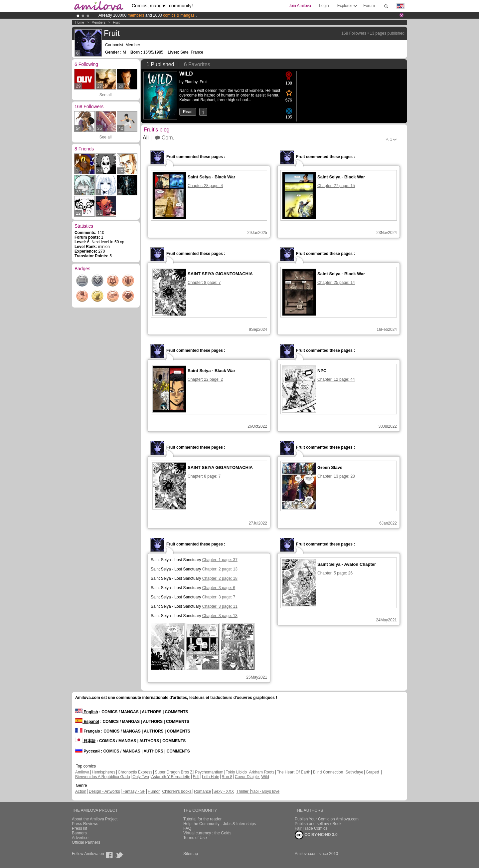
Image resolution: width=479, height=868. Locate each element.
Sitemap (191, 854)
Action (81, 791)
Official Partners (86, 842)
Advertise (80, 838)
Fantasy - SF (134, 791)
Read (188, 112)
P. (389, 139)
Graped (372, 772)
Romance (202, 791)
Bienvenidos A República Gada (103, 777)
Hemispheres (104, 772)
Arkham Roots (262, 772)
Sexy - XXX (224, 791)
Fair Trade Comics (311, 828)
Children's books (177, 791)
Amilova (82, 772)
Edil (196, 777)
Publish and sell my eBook (318, 824)
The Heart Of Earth (294, 772)
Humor (154, 791)
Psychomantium (209, 772)
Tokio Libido (236, 772)
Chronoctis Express (135, 772)
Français (88, 731)
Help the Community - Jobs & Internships (220, 824)
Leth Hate (211, 777)
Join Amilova (300, 6)
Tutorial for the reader (202, 819)
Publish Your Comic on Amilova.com (327, 819)
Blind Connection (328, 772)
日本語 (85, 741)
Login (324, 6)
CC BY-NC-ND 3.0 (316, 835)
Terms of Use (195, 838)
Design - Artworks (104, 791)
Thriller (243, 791)
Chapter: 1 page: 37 (220, 560)
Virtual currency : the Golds (207, 833)
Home (80, 22)
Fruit (116, 22)
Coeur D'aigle (247, 777)
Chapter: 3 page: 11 (220, 606)
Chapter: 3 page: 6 (219, 588)
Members (98, 22)
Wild (265, 777)
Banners (79, 833)
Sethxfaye (354, 772)
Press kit (80, 828)
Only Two (141, 777)
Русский (87, 751)
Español (87, 722)
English (87, 712)
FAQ (187, 828)
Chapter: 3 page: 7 (219, 597)
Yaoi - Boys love (265, 791)
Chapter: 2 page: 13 (220, 569)
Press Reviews (85, 824)
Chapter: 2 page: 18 (220, 578)
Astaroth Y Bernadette (171, 777)
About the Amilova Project (95, 819)
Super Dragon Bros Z (173, 772)
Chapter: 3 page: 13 (220, 616)
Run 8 (227, 777)
